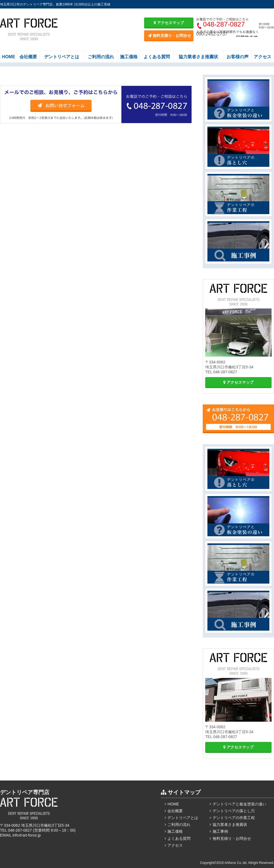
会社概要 (28, 57)
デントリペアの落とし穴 (234, 811)
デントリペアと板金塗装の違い (239, 804)
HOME (8, 57)
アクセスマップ (169, 23)
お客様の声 (238, 57)
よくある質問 (157, 57)
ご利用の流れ (101, 57)
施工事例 (220, 831)
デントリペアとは (62, 57)
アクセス (262, 57)
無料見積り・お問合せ (169, 36)
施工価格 (129, 57)
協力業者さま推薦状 (198, 57)
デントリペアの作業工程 (234, 818)
